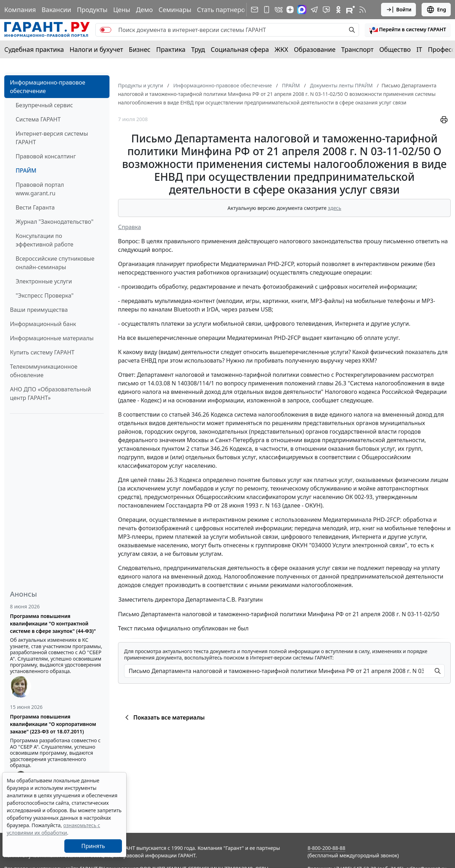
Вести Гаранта (35, 207)
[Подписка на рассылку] (255, 10)
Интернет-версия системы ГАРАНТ (52, 138)
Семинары (175, 10)
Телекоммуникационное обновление (44, 371)
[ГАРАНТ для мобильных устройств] (267, 10)
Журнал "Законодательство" (55, 222)
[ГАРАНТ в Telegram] (314, 10)
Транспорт (357, 49)
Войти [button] (399, 10)
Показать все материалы (164, 717)
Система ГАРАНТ (38, 119)
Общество (395, 49)
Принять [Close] (93, 846)
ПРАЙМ (26, 170)
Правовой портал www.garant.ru (40, 189)
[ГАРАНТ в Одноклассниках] (338, 10)
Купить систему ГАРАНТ (42, 352)
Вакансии (56, 10)
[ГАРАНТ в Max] (302, 10)
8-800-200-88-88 (326, 848)
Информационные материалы (52, 338)
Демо (144, 10)
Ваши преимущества (39, 310)
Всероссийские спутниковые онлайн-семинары (55, 263)
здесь (334, 208)
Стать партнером (223, 10)
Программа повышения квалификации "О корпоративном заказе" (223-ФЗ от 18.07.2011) (53, 724)
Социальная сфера (240, 49)
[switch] (106, 30)
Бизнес (140, 49)
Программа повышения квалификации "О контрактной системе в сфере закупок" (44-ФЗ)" (53, 623)
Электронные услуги (44, 281)
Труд (198, 49)
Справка (130, 227)
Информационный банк (43, 324)
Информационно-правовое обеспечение (48, 87)
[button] (408, 30)
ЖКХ (282, 49)
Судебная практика (34, 49)
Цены (122, 10)
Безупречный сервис (44, 105)
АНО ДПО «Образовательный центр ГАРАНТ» (50, 394)
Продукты (92, 10)
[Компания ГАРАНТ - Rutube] (350, 10)
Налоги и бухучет (97, 49)
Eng (436, 10)
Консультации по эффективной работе (44, 240)
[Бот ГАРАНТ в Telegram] (326, 10)
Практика (171, 49)
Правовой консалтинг (46, 156)
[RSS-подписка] (363, 10)
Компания (20, 10)
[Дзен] (290, 10)
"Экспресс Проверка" (45, 295)
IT (419, 49)
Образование (315, 49)
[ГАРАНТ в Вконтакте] (279, 10)
